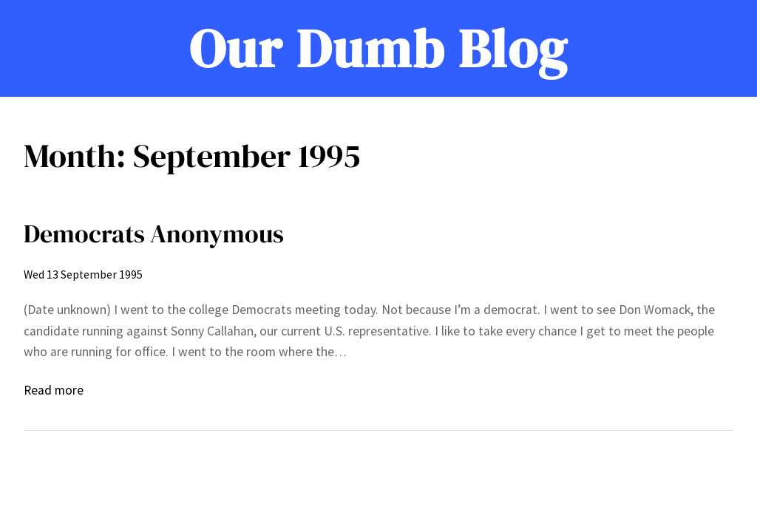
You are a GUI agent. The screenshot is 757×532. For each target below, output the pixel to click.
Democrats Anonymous (154, 233)
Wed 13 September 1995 (83, 274)
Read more (54, 390)
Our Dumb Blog (378, 48)
